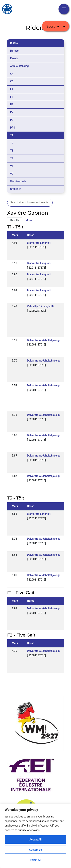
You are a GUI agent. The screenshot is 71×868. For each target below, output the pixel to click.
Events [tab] (14, 58)
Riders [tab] (14, 43)
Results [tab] (15, 220)
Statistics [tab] (16, 189)
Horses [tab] (14, 51)
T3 (12, 151)
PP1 (13, 128)
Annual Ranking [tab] (20, 66)
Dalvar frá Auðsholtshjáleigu (44, 340)
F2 (12, 97)
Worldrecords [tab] (18, 181)
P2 (12, 112)
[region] (35, 836)
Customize (35, 850)
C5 (12, 81)
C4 (12, 74)
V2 (12, 174)
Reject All (35, 860)
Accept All (36, 840)
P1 (12, 104)
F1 (12, 89)
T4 (12, 158)
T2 (12, 143)
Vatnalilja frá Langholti (40, 306)
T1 (12, 135)
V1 (12, 166)
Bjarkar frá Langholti (39, 243)
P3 (12, 120)
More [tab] (29, 220)
